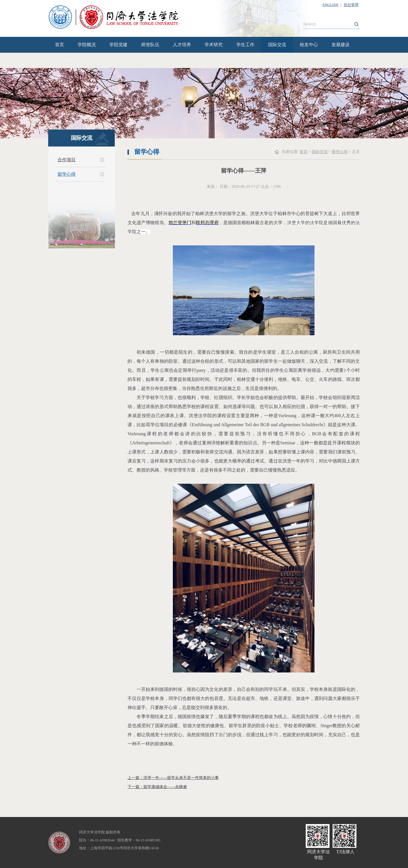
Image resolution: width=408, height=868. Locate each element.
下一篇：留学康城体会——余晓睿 (157, 787)
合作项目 (67, 160)
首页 (59, 45)
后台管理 (351, 5)
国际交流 (277, 45)
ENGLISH (330, 5)
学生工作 (245, 45)
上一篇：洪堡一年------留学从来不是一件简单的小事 (173, 778)
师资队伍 (150, 45)
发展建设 (341, 45)
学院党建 (118, 45)
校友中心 (309, 45)
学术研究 (214, 45)
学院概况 (87, 45)
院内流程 (64, 60)
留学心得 (67, 174)
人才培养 (182, 45)
